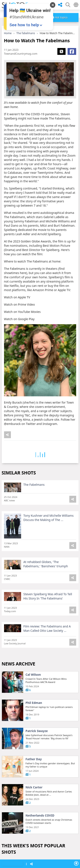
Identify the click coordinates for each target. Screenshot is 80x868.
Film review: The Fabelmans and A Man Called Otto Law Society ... (47, 631)
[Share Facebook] (72, 51)
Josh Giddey (34, 766)
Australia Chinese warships (46, 738)
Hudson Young (36, 851)
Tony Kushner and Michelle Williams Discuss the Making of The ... (49, 520)
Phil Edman (34, 705)
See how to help (24, 25)
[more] (60, 18)
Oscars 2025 (34, 794)
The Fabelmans (34, 487)
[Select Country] (76, 5)
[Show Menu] (26, 864)
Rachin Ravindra (38, 823)
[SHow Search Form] (68, 5)
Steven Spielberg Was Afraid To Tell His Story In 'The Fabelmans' (48, 599)
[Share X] (61, 51)
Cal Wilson (33, 677)
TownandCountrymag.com (21, 54)
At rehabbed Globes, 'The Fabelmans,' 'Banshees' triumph (46, 566)
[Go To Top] (76, 863)
